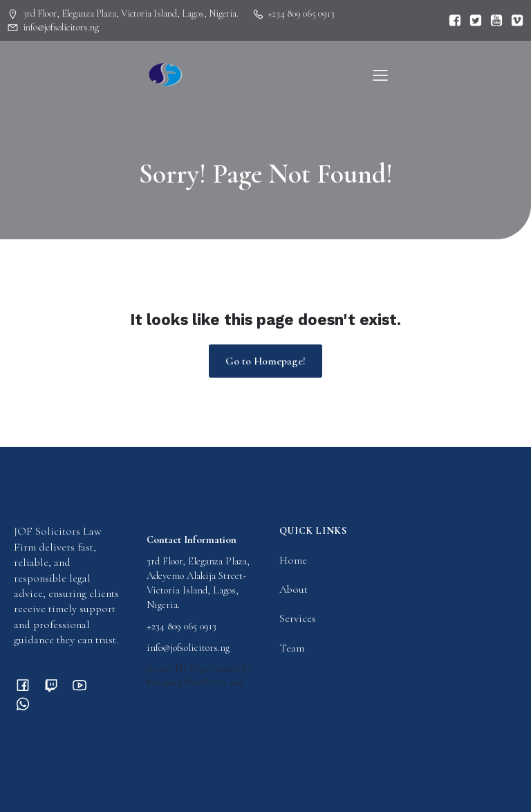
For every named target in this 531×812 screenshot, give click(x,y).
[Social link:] (451, 21)
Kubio (158, 696)
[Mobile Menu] (380, 75)
